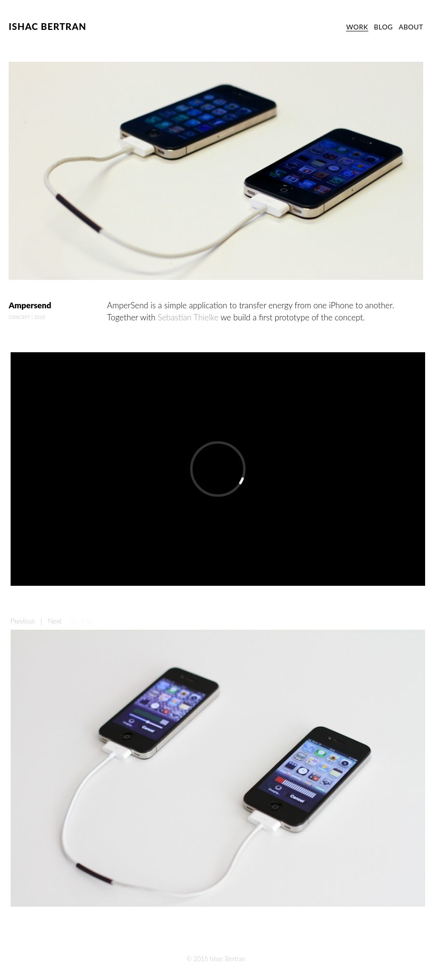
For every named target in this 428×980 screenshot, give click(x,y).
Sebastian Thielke (188, 317)
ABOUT (411, 27)
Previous (23, 621)
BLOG (383, 27)
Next (54, 621)
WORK (357, 27)
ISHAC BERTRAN (47, 26)
